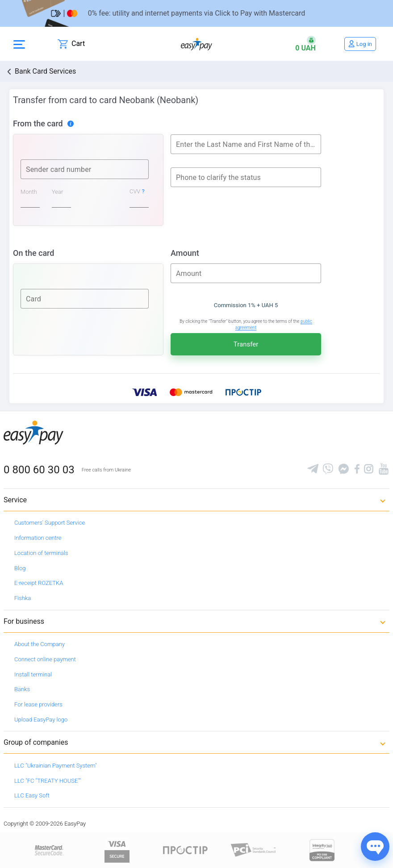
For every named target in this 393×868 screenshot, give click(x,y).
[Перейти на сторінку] (196, 13)
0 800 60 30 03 (39, 470)
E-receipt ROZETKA (39, 583)
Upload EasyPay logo (41, 720)
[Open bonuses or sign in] (305, 44)
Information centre (38, 538)
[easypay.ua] (196, 44)
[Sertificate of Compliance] (254, 849)
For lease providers (38, 704)
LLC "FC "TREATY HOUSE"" (48, 781)
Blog (20, 568)
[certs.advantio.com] (322, 849)
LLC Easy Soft (32, 795)
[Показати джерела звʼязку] (375, 847)
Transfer (246, 344)
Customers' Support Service (50, 523)
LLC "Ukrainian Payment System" (56, 766)
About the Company (40, 644)
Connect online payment (45, 659)
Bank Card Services (45, 71)
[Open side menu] (19, 44)
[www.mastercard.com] (48, 849)
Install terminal (33, 674)
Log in (364, 44)
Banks (22, 689)
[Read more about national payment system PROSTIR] (185, 849)
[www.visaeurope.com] (117, 849)
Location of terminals (41, 553)
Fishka (23, 598)
